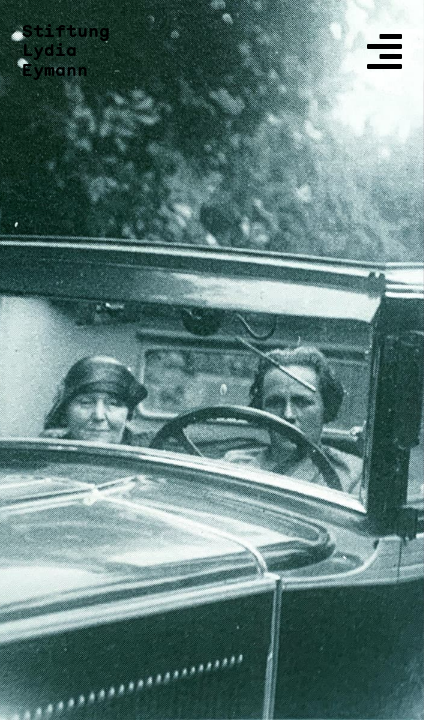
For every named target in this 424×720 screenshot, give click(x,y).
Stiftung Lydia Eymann (66, 51)
